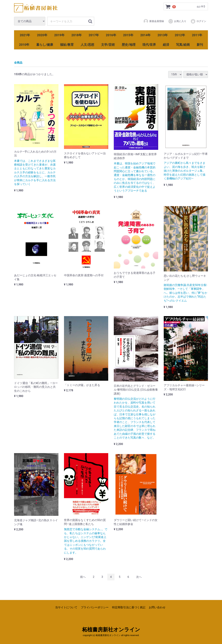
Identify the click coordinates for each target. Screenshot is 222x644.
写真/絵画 (183, 45)
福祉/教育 (67, 45)
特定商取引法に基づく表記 (129, 607)
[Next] (139, 577)
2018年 (77, 35)
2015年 (128, 35)
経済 (166, 45)
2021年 (25, 35)
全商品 (18, 63)
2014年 (145, 35)
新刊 (200, 45)
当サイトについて (66, 607)
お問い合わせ (157, 607)
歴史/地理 (129, 45)
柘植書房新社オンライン (111, 630)
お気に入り (177, 21)
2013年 (163, 35)
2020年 (42, 35)
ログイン (198, 21)
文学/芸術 (108, 45)
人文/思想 (87, 45)
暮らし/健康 (45, 45)
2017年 (94, 35)
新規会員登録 (154, 21)
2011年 (197, 35)
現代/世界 (149, 45)
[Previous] (83, 577)
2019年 (59, 35)
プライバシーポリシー (95, 607)
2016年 (111, 35)
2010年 (24, 45)
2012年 (180, 35)
